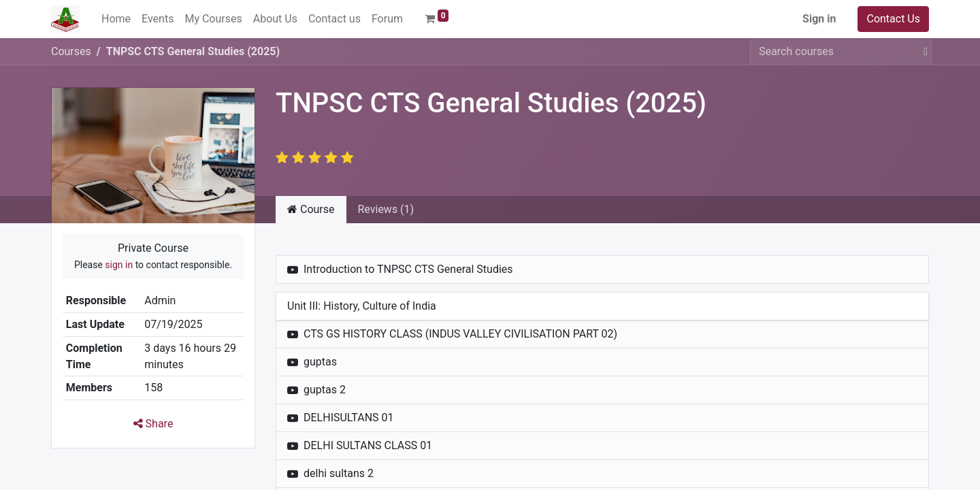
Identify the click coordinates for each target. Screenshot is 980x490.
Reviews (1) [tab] (386, 209)
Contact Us (893, 19)
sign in (119, 265)
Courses (71, 51)
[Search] (923, 52)
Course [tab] (311, 209)
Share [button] (153, 424)
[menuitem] (116, 19)
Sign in (819, 19)
